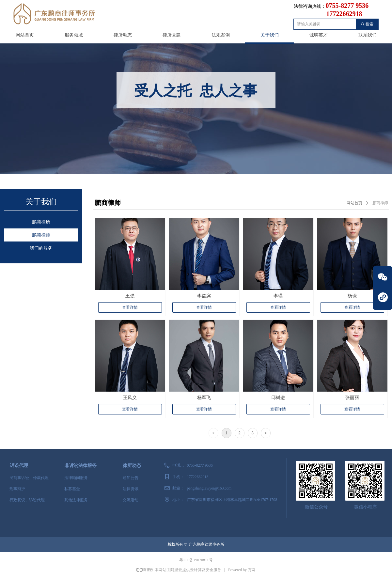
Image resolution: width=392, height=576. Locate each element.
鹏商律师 (380, 203)
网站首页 (354, 203)
